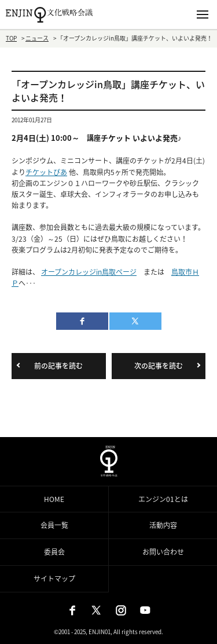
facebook (82, 321)
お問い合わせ (163, 552)
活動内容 (163, 525)
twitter (135, 321)
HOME (54, 499)
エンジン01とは (163, 499)
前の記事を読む (58, 366)
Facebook (72, 610)
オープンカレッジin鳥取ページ (89, 272)
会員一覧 (54, 525)
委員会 (54, 552)
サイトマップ (54, 578)
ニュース (37, 38)
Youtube (145, 610)
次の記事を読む (159, 366)
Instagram (121, 610)
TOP (11, 38)
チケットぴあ (46, 172)
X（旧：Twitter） (97, 610)
